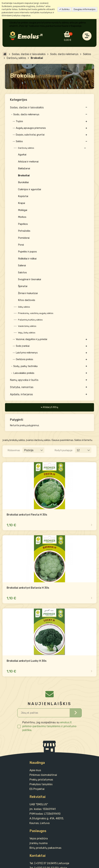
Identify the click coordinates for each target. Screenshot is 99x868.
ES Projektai (37, 789)
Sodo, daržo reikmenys (64, 54)
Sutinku (65, 9)
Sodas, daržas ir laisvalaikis (29, 54)
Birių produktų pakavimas (45, 848)
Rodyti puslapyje (64, 450)
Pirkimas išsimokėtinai (43, 775)
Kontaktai (37, 856)
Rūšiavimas (14, 450)
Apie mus (35, 770)
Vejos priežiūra (39, 838)
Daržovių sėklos (16, 58)
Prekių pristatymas (41, 780)
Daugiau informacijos (85, 9)
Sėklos (87, 54)
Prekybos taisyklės (41, 784)
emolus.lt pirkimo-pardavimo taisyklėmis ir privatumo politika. (49, 726)
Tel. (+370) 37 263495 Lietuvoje (49, 863)
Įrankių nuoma (38, 843)
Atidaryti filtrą (50, 407)
